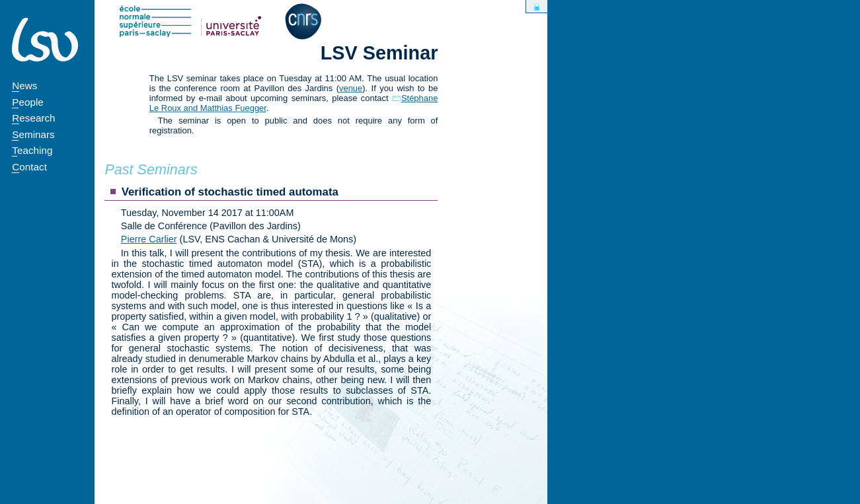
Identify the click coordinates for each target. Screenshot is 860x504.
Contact (29, 167)
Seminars (33, 134)
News (24, 86)
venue (351, 88)
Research (33, 118)
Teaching (32, 150)
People (28, 102)
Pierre (149, 239)
